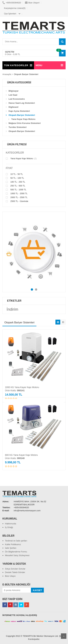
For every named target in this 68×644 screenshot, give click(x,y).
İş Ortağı (9, 527)
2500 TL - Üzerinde (17, 201)
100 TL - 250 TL (15, 182)
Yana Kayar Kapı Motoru (21, 159)
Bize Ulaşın (10, 576)
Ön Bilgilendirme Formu (16, 552)
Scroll (64, 636)
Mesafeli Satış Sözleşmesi (17, 555)
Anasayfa (7, 74)
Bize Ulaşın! (32, 3)
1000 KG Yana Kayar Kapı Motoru (22, 387)
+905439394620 (12, 3)
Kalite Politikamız (13, 544)
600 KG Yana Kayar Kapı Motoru (21, 455)
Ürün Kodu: (15, 390)
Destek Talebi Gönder (15, 572)
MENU (39, 65)
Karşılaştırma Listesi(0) (15, 8)
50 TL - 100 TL (15, 178)
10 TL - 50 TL (14, 174)
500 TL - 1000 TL (16, 190)
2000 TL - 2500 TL (17, 197)
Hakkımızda (11, 524)
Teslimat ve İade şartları (16, 541)
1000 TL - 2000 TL (17, 194)
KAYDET (37, 590)
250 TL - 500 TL (15, 186)
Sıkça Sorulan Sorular (15, 569)
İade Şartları (11, 548)
